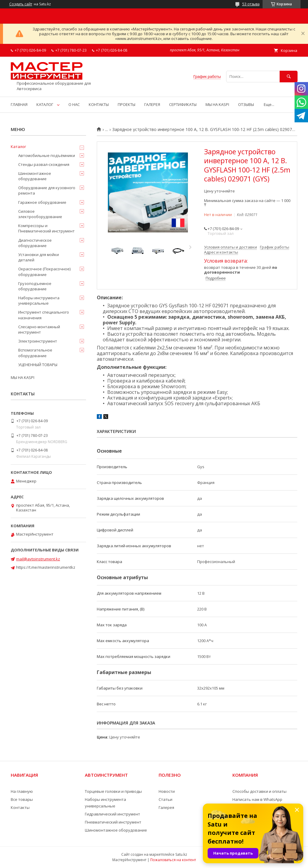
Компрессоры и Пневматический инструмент (46, 228)
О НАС (74, 104)
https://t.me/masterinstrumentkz (46, 567)
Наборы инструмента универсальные (39, 300)
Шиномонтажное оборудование (35, 176)
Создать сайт (21, 4)
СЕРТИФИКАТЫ (183, 104)
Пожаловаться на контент (173, 860)
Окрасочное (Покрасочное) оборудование (44, 272)
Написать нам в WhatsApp (257, 799)
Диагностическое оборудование (35, 243)
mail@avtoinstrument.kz (38, 559)
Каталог (18, 147)
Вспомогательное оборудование (35, 353)
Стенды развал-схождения (44, 164)
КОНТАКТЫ (99, 104)
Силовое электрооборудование (40, 214)
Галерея (166, 807)
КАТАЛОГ (45, 104)
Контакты (20, 807)
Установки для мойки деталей (39, 257)
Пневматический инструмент (113, 822)
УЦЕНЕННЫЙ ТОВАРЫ (38, 365)
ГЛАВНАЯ (19, 104)
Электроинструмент (38, 341)
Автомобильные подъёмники (47, 155)
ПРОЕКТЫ (127, 104)
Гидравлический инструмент (112, 814)
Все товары (22, 799)
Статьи (166, 799)
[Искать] (289, 77)
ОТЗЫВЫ (246, 104)
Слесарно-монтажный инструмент (39, 329)
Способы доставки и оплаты (259, 791)
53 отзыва (251, 4)
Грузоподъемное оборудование (35, 286)
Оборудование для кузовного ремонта (47, 190)
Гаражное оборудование (42, 202)
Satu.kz (181, 854)
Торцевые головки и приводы (113, 791)
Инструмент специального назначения (44, 315)
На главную (22, 791)
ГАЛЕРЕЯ (152, 104)
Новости (167, 791)
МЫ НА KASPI (217, 104)
